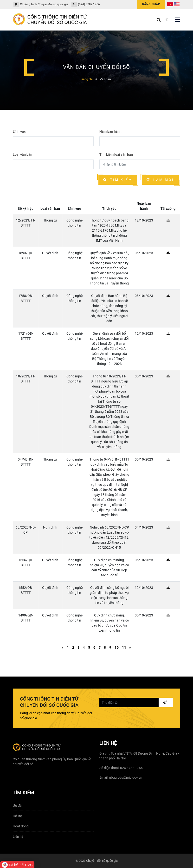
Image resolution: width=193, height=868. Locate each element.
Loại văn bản (23, 154)
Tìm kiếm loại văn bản (116, 154)
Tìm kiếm (118, 180)
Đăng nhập (151, 4)
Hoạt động (21, 826)
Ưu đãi (18, 806)
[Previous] (63, 648)
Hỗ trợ (17, 816)
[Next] (130, 648)
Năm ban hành (110, 131)
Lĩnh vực (19, 131)
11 (124, 647)
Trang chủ (87, 79)
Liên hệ (18, 837)
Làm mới (160, 180)
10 (117, 647)
